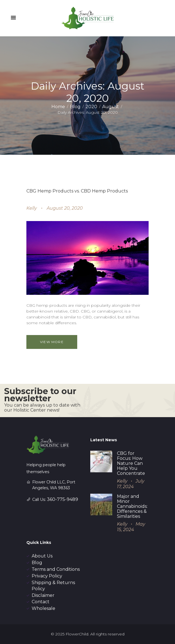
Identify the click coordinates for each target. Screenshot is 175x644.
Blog (75, 107)
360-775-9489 (62, 499)
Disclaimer (43, 595)
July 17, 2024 (131, 484)
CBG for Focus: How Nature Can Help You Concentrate (131, 463)
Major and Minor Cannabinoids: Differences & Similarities (132, 506)
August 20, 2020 (65, 208)
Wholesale (43, 608)
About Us (42, 556)
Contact (41, 602)
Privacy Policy (47, 576)
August (111, 107)
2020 (91, 107)
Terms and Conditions (56, 569)
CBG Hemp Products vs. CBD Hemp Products (77, 191)
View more (52, 342)
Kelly (32, 208)
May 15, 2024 (131, 527)
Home (58, 107)
